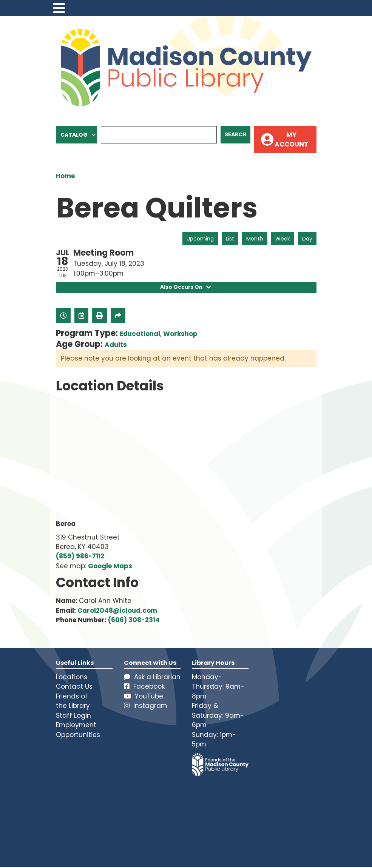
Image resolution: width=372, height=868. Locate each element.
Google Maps (110, 566)
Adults (116, 345)
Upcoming (200, 239)
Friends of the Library (73, 701)
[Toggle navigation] (59, 8)
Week (283, 239)
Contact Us (74, 687)
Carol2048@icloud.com (117, 611)
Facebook (144, 687)
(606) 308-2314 (134, 621)
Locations (72, 677)
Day (307, 239)
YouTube (144, 697)
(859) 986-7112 (80, 557)
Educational (140, 335)
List (230, 239)
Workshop (180, 335)
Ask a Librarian (152, 677)
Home (65, 176)
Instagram (146, 706)
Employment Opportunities (78, 730)
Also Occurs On (186, 288)
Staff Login (73, 716)
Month (255, 239)
